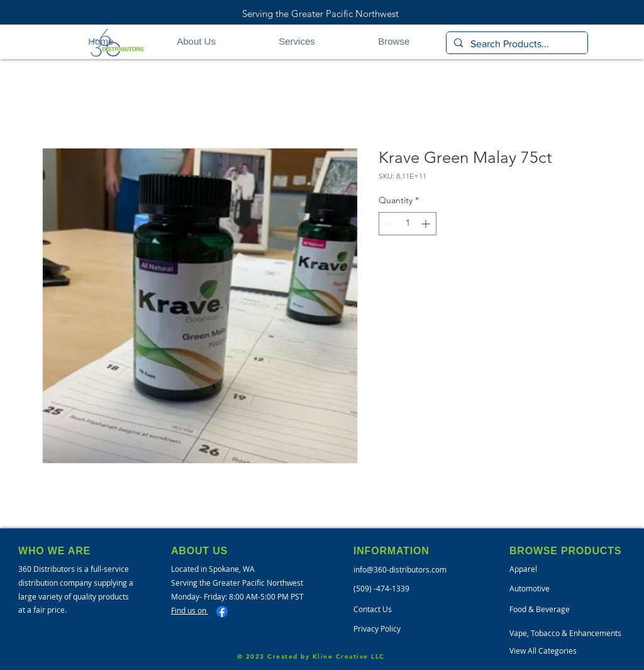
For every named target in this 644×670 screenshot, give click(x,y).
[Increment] (427, 224)
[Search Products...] (516, 44)
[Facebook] (222, 611)
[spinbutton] (408, 224)
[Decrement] (388, 224)
